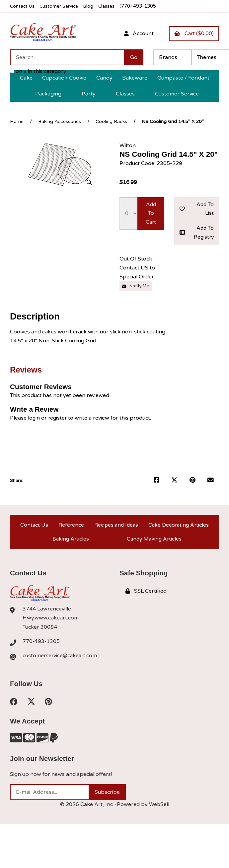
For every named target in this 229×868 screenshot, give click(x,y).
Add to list (197, 209)
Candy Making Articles (154, 543)
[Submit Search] (134, 58)
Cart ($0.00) (193, 33)
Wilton (128, 145)
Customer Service (61, 6)
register (58, 420)
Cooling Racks (111, 121)
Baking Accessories (60, 121)
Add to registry (197, 234)
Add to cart (151, 214)
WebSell (159, 810)
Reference (70, 527)
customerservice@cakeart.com (61, 660)
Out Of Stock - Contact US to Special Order (138, 270)
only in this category (38, 72)
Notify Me (136, 288)
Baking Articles (70, 543)
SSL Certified (146, 596)
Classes (110, 6)
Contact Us (23, 6)
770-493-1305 (41, 646)
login (34, 420)
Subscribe (107, 797)
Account (137, 33)
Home (17, 121)
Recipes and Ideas (115, 527)
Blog (91, 6)
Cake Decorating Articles (178, 527)
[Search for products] (67, 58)
